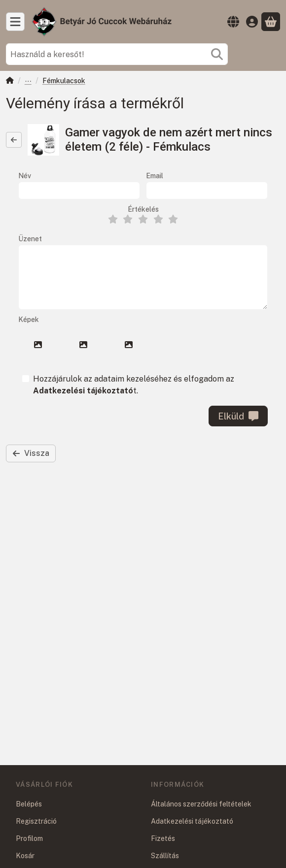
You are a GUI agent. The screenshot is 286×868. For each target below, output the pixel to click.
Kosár (25, 856)
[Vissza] (14, 140)
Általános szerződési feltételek (201, 804)
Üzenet (30, 239)
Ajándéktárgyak (28, 81)
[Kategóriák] (15, 22)
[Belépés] (252, 22)
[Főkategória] (10, 81)
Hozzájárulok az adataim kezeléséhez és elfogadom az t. (134, 385)
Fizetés (163, 838)
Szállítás (165, 856)
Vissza (31, 453)
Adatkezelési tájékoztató (192, 821)
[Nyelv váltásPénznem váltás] (233, 22)
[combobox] (117, 54)
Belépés (29, 804)
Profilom (29, 838)
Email (155, 176)
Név (25, 176)
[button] (38, 345)
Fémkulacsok (64, 81)
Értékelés (143, 209)
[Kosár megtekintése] (271, 22)
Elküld (238, 416)
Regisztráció (36, 821)
